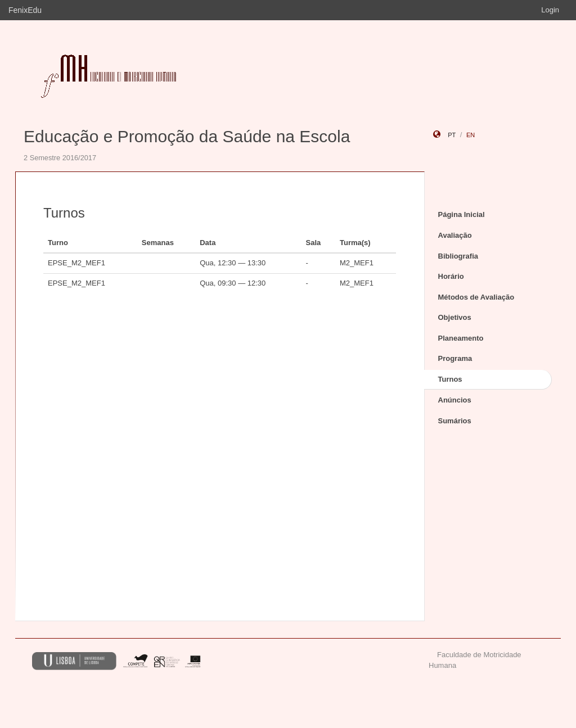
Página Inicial (462, 214)
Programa (455, 358)
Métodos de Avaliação (476, 297)
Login (550, 10)
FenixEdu (25, 10)
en (471, 135)
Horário (451, 276)
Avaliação (455, 235)
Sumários (455, 421)
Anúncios (455, 400)
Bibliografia (458, 256)
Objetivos (455, 317)
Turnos (450, 379)
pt (452, 135)
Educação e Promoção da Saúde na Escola (187, 136)
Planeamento (461, 338)
